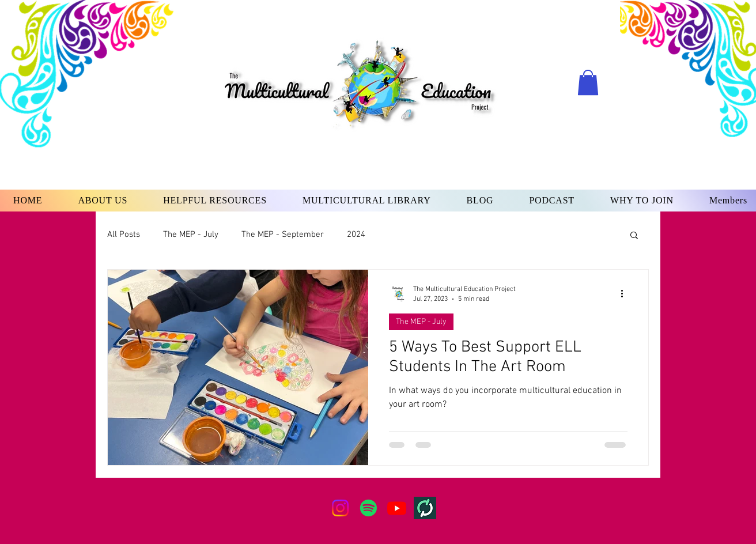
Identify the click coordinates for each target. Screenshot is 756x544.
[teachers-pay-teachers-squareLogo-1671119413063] (425, 508)
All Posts (124, 235)
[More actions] (626, 293)
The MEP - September (283, 235)
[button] (588, 82)
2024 (356, 235)
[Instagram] (340, 508)
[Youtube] (397, 508)
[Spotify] (368, 508)
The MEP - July (191, 235)
